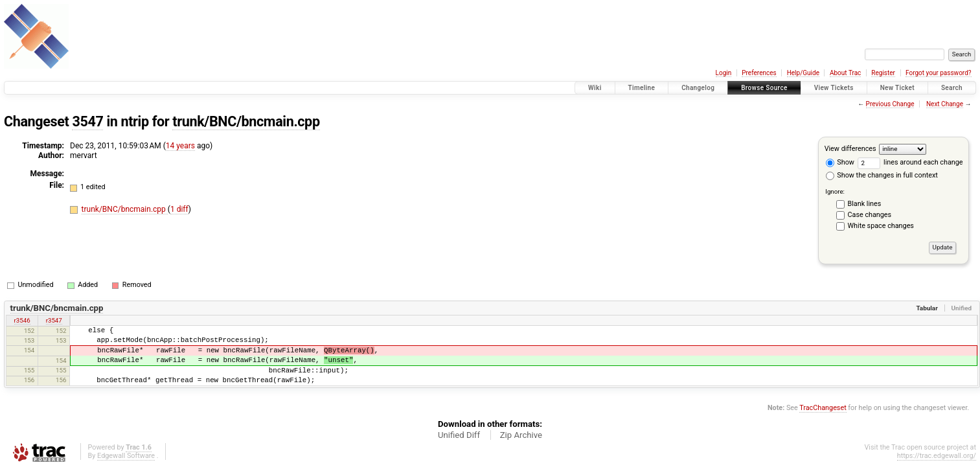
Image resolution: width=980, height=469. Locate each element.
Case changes (870, 215)
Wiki (595, 88)
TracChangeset (823, 408)
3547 (87, 121)
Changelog (698, 88)
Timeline (642, 88)
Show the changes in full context (882, 175)
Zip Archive (521, 435)
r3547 (54, 320)
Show (840, 162)
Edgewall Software (126, 456)
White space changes (881, 226)
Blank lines (865, 204)
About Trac (845, 73)
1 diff (179, 209)
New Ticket (897, 88)
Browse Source (764, 88)
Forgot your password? (939, 73)
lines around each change (910, 162)
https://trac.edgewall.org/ (937, 456)
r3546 (22, 320)
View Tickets (834, 88)
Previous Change (890, 104)
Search (952, 88)
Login (724, 73)
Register (883, 73)
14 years (180, 146)
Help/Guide (803, 73)
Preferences (759, 73)
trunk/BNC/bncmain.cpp (246, 121)
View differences (850, 149)
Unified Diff (459, 435)
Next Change (945, 104)
